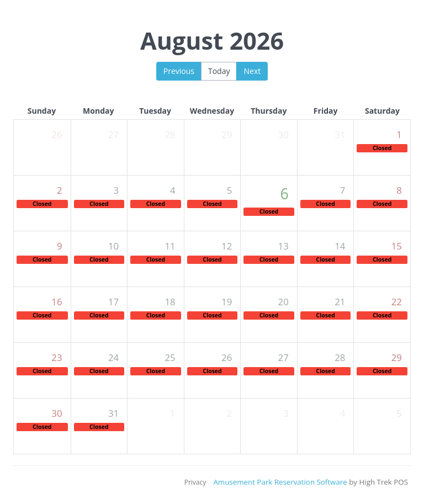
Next (252, 71)
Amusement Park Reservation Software (280, 482)
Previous (179, 71)
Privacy (195, 482)
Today (219, 71)
